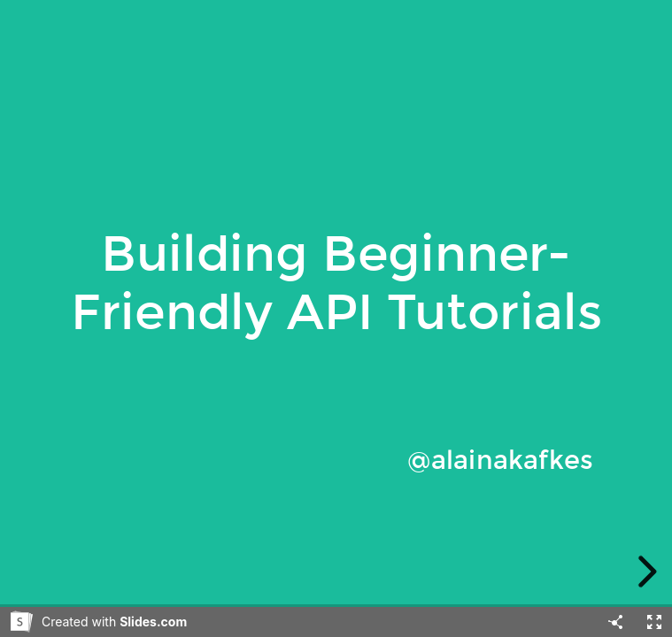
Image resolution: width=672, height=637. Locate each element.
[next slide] (645, 572)
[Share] (615, 622)
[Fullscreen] (654, 622)
